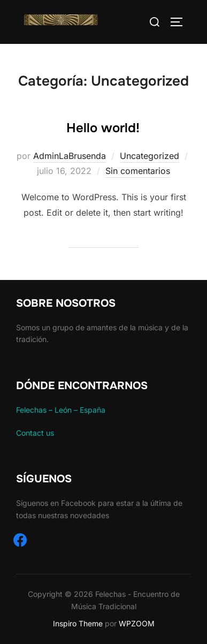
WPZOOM (137, 623)
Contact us (35, 433)
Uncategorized (149, 156)
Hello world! (103, 128)
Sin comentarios (138, 171)
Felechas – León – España (61, 410)
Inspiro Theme (78, 623)
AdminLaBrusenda (70, 156)
